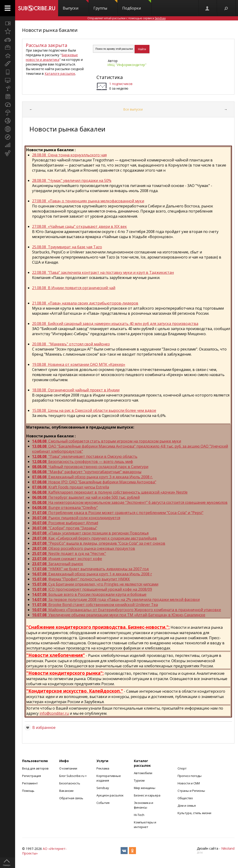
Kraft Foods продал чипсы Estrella (71, 487)
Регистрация (31, 776)
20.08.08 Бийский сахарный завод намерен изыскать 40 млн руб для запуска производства (115, 324)
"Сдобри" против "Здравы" (65, 528)
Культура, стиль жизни (194, 813)
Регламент (30, 783)
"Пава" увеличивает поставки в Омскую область (85, 456)
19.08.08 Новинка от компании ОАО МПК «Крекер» (79, 364)
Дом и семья (187, 806)
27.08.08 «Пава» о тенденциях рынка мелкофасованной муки (88, 201)
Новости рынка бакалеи (50, 30)
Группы (105, 5)
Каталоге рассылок (60, 74)
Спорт (182, 768)
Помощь (28, 791)
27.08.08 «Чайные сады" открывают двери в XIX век (79, 226)
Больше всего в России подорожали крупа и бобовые (89, 594)
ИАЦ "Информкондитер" (127, 65)
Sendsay (103, 788)
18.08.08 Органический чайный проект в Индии (76, 390)
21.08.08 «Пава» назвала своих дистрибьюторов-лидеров (85, 303)
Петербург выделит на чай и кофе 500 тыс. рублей (86, 497)
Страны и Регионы (191, 791)
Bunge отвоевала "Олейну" (65, 508)
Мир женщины (145, 788)
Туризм (139, 780)
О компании (68, 768)
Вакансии (66, 791)
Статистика (110, 77)
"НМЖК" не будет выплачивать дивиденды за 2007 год (90, 569)
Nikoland (228, 848)
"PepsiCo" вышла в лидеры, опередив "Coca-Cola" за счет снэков (99, 543)
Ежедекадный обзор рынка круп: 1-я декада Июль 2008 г (92, 574)
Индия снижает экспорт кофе (67, 559)
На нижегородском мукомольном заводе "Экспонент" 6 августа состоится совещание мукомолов (130, 502)
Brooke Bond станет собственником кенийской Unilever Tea (95, 605)
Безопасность (70, 783)
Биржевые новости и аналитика (52, 57)
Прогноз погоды (190, 776)
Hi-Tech (139, 815)
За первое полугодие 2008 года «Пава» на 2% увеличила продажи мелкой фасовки (116, 599)
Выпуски (76, 5)
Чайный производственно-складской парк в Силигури (90, 467)
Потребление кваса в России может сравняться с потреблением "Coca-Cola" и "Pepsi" (118, 513)
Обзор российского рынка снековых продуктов (84, 548)
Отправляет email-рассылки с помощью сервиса (127, 18)
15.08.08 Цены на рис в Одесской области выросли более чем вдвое (94, 410)
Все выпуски (133, 109)
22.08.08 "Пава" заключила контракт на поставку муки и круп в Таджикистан (103, 272)
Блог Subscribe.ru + (73, 776)
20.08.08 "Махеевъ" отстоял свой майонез (71, 344)
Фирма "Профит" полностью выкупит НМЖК (81, 579)
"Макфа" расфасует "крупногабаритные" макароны (87, 472)
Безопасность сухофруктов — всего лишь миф (83, 462)
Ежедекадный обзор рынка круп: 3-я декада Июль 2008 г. (92, 477)
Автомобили (143, 773)
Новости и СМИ (189, 783)
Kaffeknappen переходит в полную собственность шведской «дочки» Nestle (110, 492)
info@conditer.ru (54, 713)
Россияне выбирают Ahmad (65, 523)
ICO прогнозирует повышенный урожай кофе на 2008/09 (92, 589)
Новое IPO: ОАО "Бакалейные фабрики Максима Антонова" (94, 482)
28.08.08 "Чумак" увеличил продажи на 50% (72, 180)
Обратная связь (71, 798)
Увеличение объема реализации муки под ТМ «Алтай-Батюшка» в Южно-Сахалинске (119, 615)
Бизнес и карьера (147, 795)
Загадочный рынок (58, 564)
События (103, 803)
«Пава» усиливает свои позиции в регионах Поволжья (90, 533)
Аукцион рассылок (110, 795)
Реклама (103, 768)
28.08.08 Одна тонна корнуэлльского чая (69, 155)
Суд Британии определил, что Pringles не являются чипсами (95, 584)
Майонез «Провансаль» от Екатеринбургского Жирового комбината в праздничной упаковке (127, 610)
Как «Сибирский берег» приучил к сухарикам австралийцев (94, 538)
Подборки (137, 5)
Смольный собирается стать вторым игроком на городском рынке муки (107, 441)
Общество (185, 798)
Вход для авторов (35, 768)
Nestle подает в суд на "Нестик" (69, 554)
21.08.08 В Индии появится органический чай (74, 288)
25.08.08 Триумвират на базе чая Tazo (67, 247)
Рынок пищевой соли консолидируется (76, 518)
